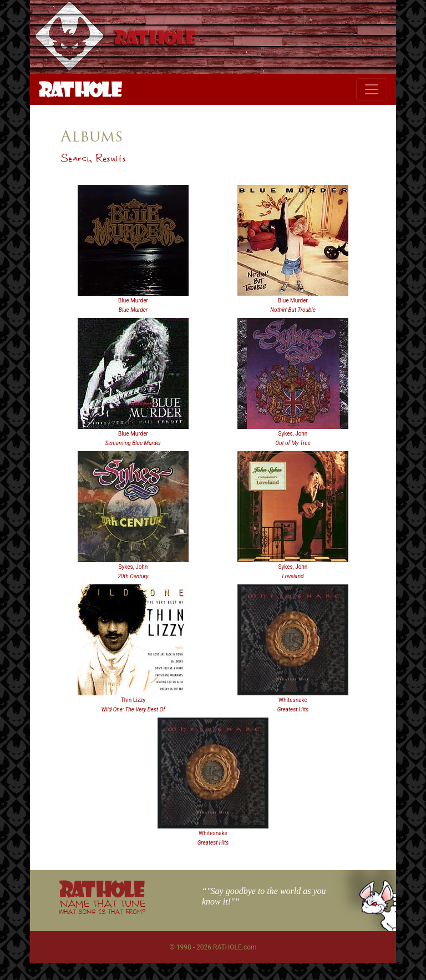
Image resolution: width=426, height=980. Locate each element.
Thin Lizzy (133, 700)
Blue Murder (133, 300)
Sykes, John (293, 434)
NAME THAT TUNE (102, 906)
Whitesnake (293, 700)
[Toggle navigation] (372, 89)
